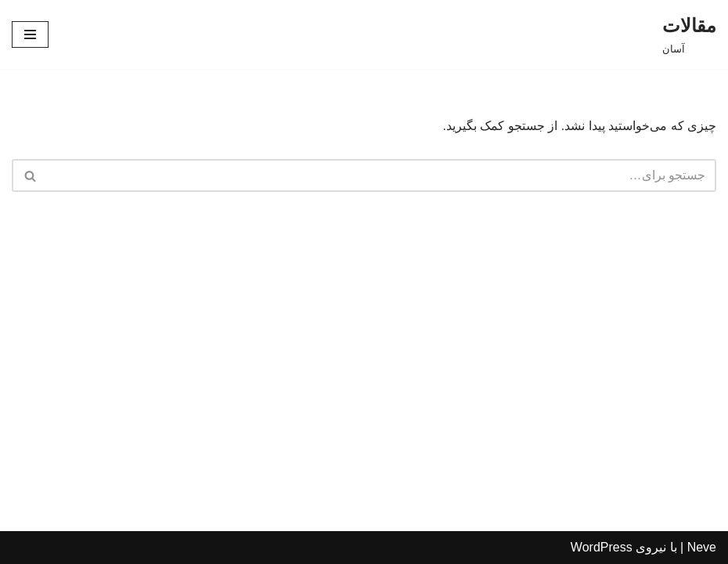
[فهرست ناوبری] (30, 34)
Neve (702, 547)
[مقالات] (689, 34)
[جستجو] (382, 175)
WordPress (602, 547)
